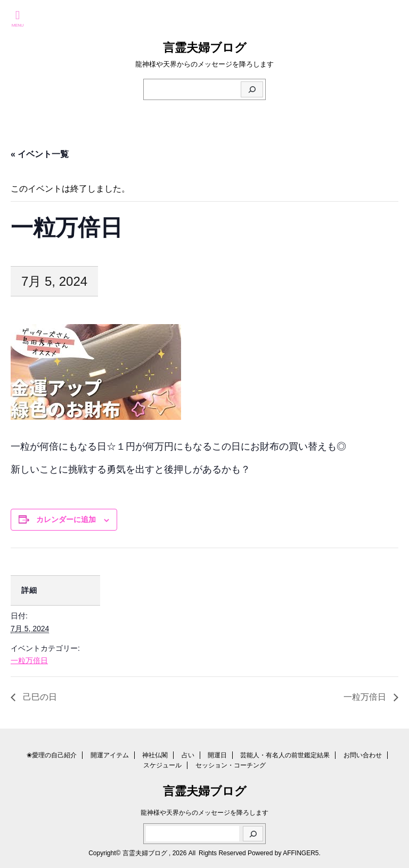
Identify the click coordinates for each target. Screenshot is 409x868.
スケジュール (162, 765)
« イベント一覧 (40, 154)
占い (188, 755)
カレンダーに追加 (66, 519)
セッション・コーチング (231, 765)
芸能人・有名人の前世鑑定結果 (285, 755)
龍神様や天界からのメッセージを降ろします (204, 813)
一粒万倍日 (29, 660)
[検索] (252, 89)
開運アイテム (110, 755)
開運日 (217, 755)
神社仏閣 (155, 755)
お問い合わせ (363, 755)
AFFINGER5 (301, 853)
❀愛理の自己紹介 (52, 755)
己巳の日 (39, 697)
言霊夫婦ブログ (205, 48)
